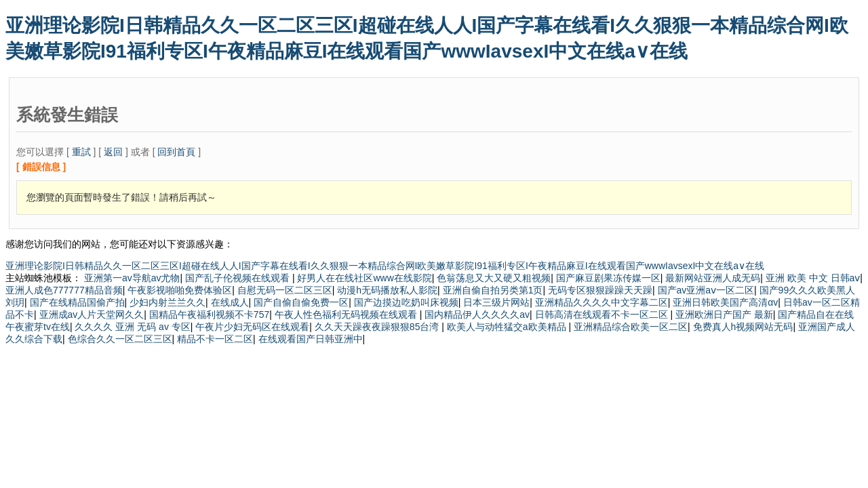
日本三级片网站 (496, 302)
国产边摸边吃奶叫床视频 (406, 302)
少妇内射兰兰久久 (167, 302)
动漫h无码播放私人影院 (387, 290)
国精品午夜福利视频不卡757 (209, 314)
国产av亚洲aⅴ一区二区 (706, 290)
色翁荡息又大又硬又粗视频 (494, 278)
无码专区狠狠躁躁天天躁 (600, 290)
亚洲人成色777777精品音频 (64, 290)
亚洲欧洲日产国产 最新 (724, 314)
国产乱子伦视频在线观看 (239, 278)
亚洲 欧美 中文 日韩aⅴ (813, 278)
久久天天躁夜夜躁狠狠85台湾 (378, 327)
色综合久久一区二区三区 (120, 339)
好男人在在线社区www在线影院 (364, 278)
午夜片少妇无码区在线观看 (252, 327)
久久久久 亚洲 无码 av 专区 (132, 327)
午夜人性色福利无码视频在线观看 (347, 314)
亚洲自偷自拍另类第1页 (493, 290)
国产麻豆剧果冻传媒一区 (608, 278)
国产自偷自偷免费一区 (301, 302)
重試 (81, 152)
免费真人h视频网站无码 (743, 327)
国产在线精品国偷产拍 (77, 302)
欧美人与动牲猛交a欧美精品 (508, 327)
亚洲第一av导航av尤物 (132, 278)
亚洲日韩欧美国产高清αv (725, 302)
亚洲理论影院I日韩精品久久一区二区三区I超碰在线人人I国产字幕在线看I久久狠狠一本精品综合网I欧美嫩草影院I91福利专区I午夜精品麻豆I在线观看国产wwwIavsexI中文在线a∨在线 (385, 266)
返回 (113, 152)
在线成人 (230, 302)
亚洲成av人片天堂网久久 (92, 314)
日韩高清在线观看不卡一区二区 (603, 314)
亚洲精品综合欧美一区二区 (631, 327)
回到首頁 (176, 152)
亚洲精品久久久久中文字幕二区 (601, 302)
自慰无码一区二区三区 (285, 290)
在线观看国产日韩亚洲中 (311, 339)
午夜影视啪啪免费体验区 (180, 290)
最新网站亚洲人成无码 (713, 278)
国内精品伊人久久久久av (477, 314)
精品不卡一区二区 (215, 339)
